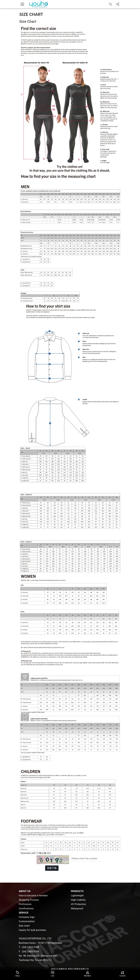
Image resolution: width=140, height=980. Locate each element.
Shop (17, 974)
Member (87, 974)
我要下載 (52, 868)
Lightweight (77, 896)
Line (53, 974)
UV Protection (78, 904)
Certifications (26, 909)
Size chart (24, 926)
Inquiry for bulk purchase (32, 930)
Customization (27, 921)
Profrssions (25, 904)
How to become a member (33, 896)
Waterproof (77, 909)
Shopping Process (29, 900)
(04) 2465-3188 (31, 947)
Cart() (123, 974)
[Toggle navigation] (22, 4)
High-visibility (78, 900)
